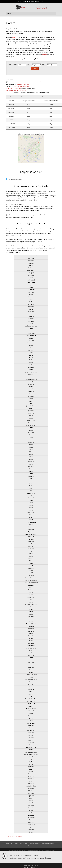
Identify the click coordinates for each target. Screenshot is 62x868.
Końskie (31, 447)
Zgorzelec (31, 822)
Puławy (31, 633)
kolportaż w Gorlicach (23, 84)
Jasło (31, 403)
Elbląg (31, 345)
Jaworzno (31, 411)
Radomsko (31, 643)
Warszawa (31, 774)
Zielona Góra (31, 825)
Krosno (31, 464)
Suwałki (31, 713)
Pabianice (31, 590)
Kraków (31, 457)
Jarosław (31, 401)
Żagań (31, 803)
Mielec (31, 515)
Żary (31, 813)
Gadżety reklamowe (35, 844)
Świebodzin (31, 725)
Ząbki (31, 798)
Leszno (31, 481)
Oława (31, 566)
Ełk (31, 348)
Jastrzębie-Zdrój (31, 406)
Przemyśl (31, 629)
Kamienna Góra (31, 420)
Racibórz (31, 638)
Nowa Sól (31, 539)
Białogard (31, 273)
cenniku (45, 55)
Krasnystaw (31, 462)
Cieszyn (31, 324)
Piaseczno (31, 592)
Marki (31, 510)
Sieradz (31, 677)
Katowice (31, 423)
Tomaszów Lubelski (31, 752)
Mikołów (31, 517)
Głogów (31, 362)
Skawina (31, 682)
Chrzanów (31, 319)
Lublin (31, 486)
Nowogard (31, 541)
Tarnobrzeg (31, 742)
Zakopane (31, 805)
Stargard (31, 706)
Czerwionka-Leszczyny (31, 331)
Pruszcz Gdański (31, 624)
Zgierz (31, 820)
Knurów (31, 437)
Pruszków (31, 626)
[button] (31, 866)
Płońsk (31, 612)
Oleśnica (31, 558)
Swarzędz (31, 716)
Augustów (31, 261)
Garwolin (31, 350)
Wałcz (31, 771)
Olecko (31, 556)
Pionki (31, 602)
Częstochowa (31, 333)
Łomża (31, 500)
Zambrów (31, 808)
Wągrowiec (31, 767)
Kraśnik (31, 459)
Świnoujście (31, 733)
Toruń (31, 757)
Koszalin (31, 454)
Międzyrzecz (31, 512)
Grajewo (31, 377)
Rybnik (31, 660)
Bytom (31, 299)
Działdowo (31, 341)
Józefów (31, 416)
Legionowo (31, 476)
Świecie (31, 728)
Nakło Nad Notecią (31, 534)
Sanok (31, 670)
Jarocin (31, 399)
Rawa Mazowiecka (31, 648)
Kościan (31, 449)
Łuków (31, 505)
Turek (31, 759)
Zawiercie (31, 815)
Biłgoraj (31, 285)
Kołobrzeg (31, 442)
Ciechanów (31, 321)
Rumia (31, 658)
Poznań (31, 619)
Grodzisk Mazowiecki (31, 379)
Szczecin (31, 735)
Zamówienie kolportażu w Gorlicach (17, 90)
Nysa (31, 551)
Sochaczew (31, 689)
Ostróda (31, 573)
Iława (31, 394)
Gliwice (31, 360)
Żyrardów (31, 830)
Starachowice (31, 704)
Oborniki (31, 554)
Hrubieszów (31, 391)
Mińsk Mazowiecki (31, 522)
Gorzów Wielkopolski (31, 372)
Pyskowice (31, 636)
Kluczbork (31, 433)
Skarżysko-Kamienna (31, 679)
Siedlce (31, 672)
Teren (29, 65)
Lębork (31, 474)
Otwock (31, 587)
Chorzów (31, 314)
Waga (43, 65)
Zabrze (31, 801)
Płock (31, 609)
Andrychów (31, 258)
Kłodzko (31, 435)
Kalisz (31, 418)
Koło (31, 440)
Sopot (31, 692)
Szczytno (31, 740)
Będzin (31, 265)
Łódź (31, 495)
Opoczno (31, 568)
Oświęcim (31, 585)
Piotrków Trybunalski (31, 604)
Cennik (16, 844)
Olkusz (31, 561)
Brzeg (31, 295)
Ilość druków (12, 65)
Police (31, 614)
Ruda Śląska (31, 655)
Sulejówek (31, 711)
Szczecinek (31, 738)
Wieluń (31, 781)
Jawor (31, 408)
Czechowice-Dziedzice (31, 326)
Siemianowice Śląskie (31, 675)
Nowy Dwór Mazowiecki (31, 544)
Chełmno (31, 304)
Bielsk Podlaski (31, 280)
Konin (31, 445)
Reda (31, 653)
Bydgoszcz (31, 297)
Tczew (31, 750)
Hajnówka (31, 389)
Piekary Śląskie (31, 597)
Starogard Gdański (31, 709)
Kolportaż (9, 844)
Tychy (31, 762)
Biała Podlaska (31, 270)
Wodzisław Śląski (31, 786)
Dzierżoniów (31, 343)
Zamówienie (23, 844)
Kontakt (30, 846)
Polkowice (31, 617)
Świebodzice (31, 723)
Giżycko (31, 357)
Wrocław (31, 791)
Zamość (31, 810)
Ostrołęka (31, 575)
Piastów (31, 595)
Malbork (31, 508)
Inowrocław (31, 396)
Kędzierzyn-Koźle (31, 425)
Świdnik (31, 721)
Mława (31, 525)
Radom (31, 641)
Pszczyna (31, 631)
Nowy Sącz (31, 546)
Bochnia (31, 287)
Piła (31, 600)
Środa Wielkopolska (31, 699)
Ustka (31, 764)
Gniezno (31, 365)
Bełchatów (31, 268)
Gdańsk (31, 353)
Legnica (31, 479)
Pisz (31, 607)
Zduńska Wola (31, 817)
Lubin (31, 483)
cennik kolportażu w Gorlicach (20, 86)
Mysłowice (31, 529)
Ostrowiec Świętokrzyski (31, 583)
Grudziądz (31, 384)
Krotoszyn (31, 466)
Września (31, 793)
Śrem (31, 696)
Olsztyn (31, 563)
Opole (31, 571)
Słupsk (31, 687)
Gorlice (31, 370)
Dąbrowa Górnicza (31, 336)
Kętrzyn (31, 428)
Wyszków (31, 796)
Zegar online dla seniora (15, 836)
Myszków (31, 532)
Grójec (31, 382)
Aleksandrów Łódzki (31, 256)
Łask (31, 491)
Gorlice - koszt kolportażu (14, 88)
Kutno (31, 469)
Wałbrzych (31, 769)
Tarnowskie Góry (31, 747)
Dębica (31, 338)
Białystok (31, 275)
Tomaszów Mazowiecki (31, 755)
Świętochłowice (31, 730)
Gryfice (31, 387)
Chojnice (31, 309)
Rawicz (31, 650)
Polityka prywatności (45, 859)
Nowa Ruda (31, 537)
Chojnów (31, 311)
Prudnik (31, 621)
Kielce (31, 430)
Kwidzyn (31, 471)
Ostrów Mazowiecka (31, 578)
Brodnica (31, 292)
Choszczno (31, 316)
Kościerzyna (31, 452)
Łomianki (31, 498)
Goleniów (31, 367)
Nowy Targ (31, 549)
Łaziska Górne (31, 493)
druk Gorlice (42, 82)
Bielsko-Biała (31, 282)
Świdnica (31, 718)
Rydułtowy (31, 663)
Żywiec (31, 832)
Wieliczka (31, 779)
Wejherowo (31, 776)
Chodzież (31, 307)
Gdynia (31, 355)
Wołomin (31, 788)
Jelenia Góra (31, 413)
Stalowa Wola (31, 701)
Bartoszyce (31, 263)
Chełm (31, 302)
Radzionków (31, 646)
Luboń (31, 488)
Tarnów (31, 745)
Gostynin (31, 374)
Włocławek (31, 784)
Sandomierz (31, 667)
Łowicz (31, 503)
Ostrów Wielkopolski (31, 580)
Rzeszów (31, 665)
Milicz (31, 520)
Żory (31, 827)
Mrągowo (31, 527)
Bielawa (31, 278)
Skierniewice (31, 684)
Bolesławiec (31, 290)
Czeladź (31, 328)
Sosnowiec (31, 694)
